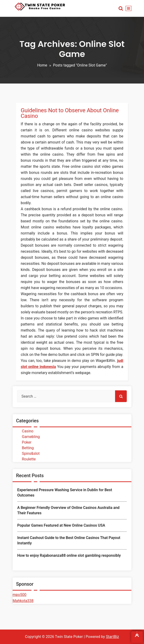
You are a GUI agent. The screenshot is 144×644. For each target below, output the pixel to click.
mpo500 (19, 595)
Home (42, 65)
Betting (28, 448)
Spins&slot (31, 453)
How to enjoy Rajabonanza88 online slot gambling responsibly (69, 555)
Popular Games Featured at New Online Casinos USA (61, 525)
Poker (27, 442)
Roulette (29, 459)
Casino (28, 431)
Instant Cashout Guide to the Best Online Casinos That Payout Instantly (69, 540)
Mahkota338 (23, 601)
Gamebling (31, 437)
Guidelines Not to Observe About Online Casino (70, 113)
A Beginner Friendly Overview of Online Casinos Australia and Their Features (68, 510)
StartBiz (112, 637)
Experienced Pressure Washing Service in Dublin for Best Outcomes (65, 492)
